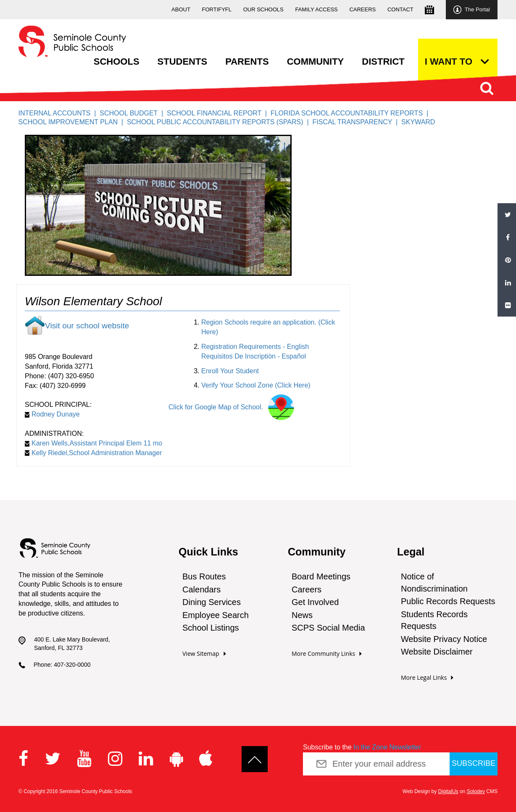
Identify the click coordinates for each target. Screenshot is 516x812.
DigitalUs (448, 791)
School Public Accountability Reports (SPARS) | (220, 122)
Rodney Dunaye (52, 414)
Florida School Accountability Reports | (351, 113)
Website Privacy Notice (444, 639)
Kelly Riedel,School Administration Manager (93, 453)
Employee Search (216, 615)
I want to (449, 62)
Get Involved (315, 602)
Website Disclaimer (437, 652)
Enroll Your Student (230, 371)
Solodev (476, 791)
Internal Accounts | (59, 113)
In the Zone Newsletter (387, 747)
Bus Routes (204, 576)
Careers (362, 9)
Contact (400, 9)
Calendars (201, 589)
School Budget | (133, 113)
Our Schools (263, 9)
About (181, 9)
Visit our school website (87, 326)
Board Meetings (321, 576)
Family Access (316, 9)
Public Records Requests (448, 601)
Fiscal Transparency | (357, 122)
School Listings (211, 628)
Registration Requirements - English (255, 347)
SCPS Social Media (328, 628)
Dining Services (212, 602)
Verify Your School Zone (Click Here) (256, 385)
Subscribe (474, 763)
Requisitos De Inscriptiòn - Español (254, 356)
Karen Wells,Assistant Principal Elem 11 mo (93, 443)
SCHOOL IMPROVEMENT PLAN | (72, 122)
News (302, 615)
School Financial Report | (219, 113)
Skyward (418, 122)
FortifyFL (217, 9)
